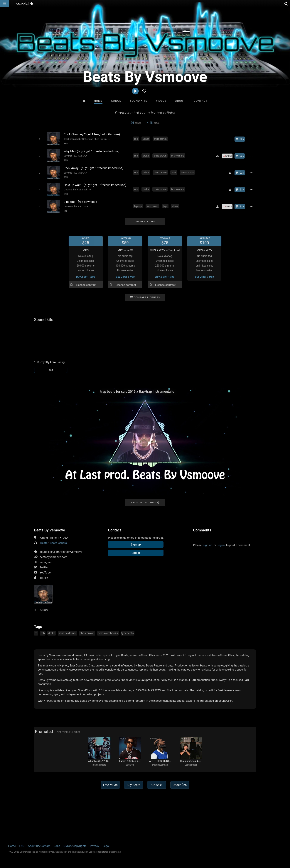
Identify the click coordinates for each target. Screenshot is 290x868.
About (180, 101)
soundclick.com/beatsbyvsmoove (61, 552)
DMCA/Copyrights (75, 846)
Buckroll (130, 765)
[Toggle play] (39, 139)
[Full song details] (251, 139)
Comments (202, 530)
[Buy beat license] (240, 139)
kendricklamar (67, 633)
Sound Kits (139, 101)
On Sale (156, 785)
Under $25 (180, 785)
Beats (44, 543)
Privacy (95, 846)
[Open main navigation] (5, 4)
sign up (208, 545)
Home (98, 101)
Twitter (44, 567)
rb (36, 633)
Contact (200, 101)
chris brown (160, 139)
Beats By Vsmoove (49, 530)
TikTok (44, 578)
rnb (136, 139)
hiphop (138, 206)
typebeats (128, 633)
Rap (66, 211)
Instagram (46, 562)
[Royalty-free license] (227, 156)
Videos (161, 101)
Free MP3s (110, 785)
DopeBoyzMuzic (160, 765)
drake (146, 156)
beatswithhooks (108, 633)
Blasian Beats (99, 765)
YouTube (45, 573)
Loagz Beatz (191, 765)
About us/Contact (39, 846)
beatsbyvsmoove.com (53, 557)
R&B (66, 144)
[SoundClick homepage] (24, 4)
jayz (165, 206)
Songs (116, 101)
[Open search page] (286, 4)
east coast (152, 206)
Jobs (57, 846)
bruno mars (178, 156)
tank (174, 172)
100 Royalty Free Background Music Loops (51, 362)
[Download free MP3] (217, 156)
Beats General (59, 543)
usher (146, 139)
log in (221, 545)
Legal (106, 846)
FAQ (22, 846)
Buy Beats (133, 785)
